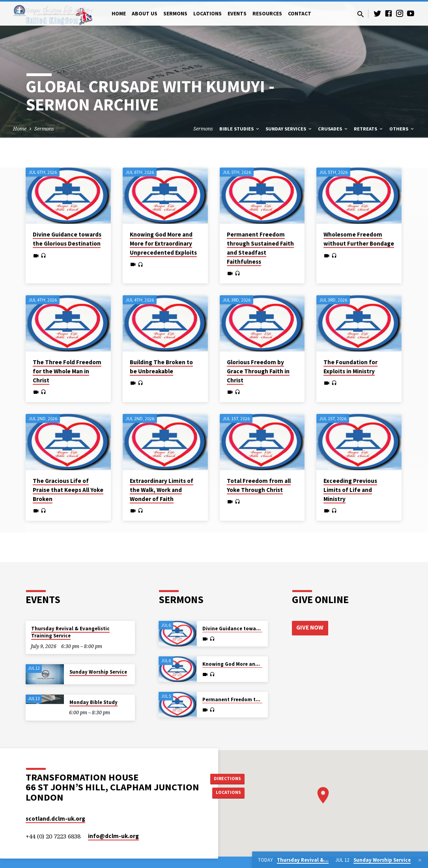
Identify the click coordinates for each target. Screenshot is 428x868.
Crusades (333, 129)
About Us (145, 14)
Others (402, 129)
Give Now (311, 628)
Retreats (369, 129)
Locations (207, 14)
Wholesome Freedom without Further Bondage (359, 239)
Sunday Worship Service (98, 672)
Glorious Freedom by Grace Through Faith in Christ (258, 371)
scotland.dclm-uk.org (55, 819)
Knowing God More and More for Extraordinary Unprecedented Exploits (163, 243)
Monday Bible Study (93, 702)
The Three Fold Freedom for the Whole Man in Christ (67, 371)
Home (119, 14)
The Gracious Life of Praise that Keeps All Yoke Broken (68, 490)
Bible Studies (240, 129)
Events (237, 14)
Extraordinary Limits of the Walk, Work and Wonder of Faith (162, 490)
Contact (300, 14)
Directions (230, 777)
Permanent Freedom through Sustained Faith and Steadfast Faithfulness (260, 248)
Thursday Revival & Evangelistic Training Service (70, 632)
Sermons (175, 14)
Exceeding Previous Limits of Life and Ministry (350, 490)
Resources (267, 14)
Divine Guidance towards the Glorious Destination (67, 239)
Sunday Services (289, 129)
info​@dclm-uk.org (113, 836)
